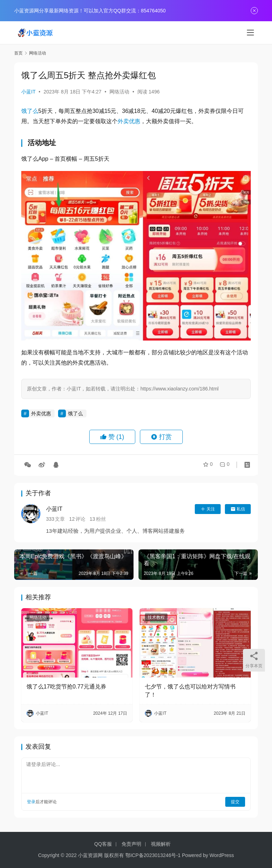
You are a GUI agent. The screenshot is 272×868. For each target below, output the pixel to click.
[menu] (250, 33)
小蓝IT (28, 92)
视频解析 (161, 844)
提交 (235, 802)
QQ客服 (103, 844)
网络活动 (119, 92)
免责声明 (131, 844)
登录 (31, 802)
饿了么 (30, 111)
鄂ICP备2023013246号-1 (153, 855)
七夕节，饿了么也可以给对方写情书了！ (190, 690)
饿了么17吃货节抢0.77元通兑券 (66, 687)
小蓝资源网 (90, 855)
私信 (238, 509)
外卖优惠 (129, 121)
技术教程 (156, 617)
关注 (208, 509)
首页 (18, 53)
